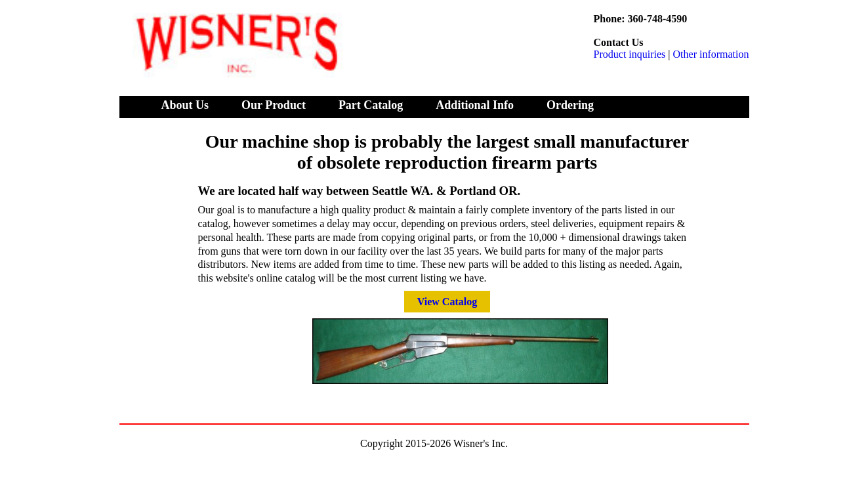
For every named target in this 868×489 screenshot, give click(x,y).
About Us (185, 105)
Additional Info (475, 105)
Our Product (274, 105)
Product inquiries (630, 54)
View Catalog (447, 302)
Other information (711, 54)
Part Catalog (371, 105)
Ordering (570, 105)
